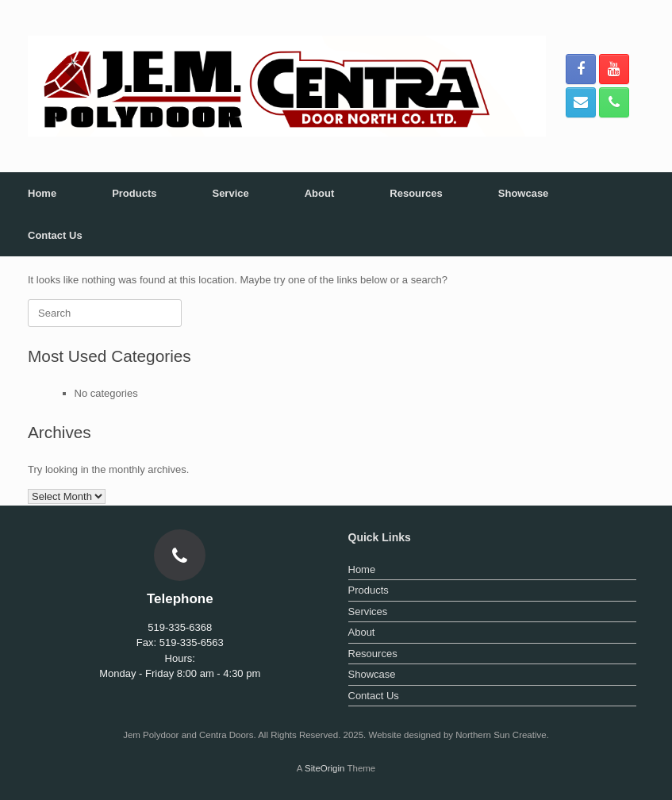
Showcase (524, 193)
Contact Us (55, 235)
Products (134, 193)
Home (42, 193)
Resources (416, 193)
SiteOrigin (325, 768)
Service (230, 193)
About (320, 193)
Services (368, 612)
